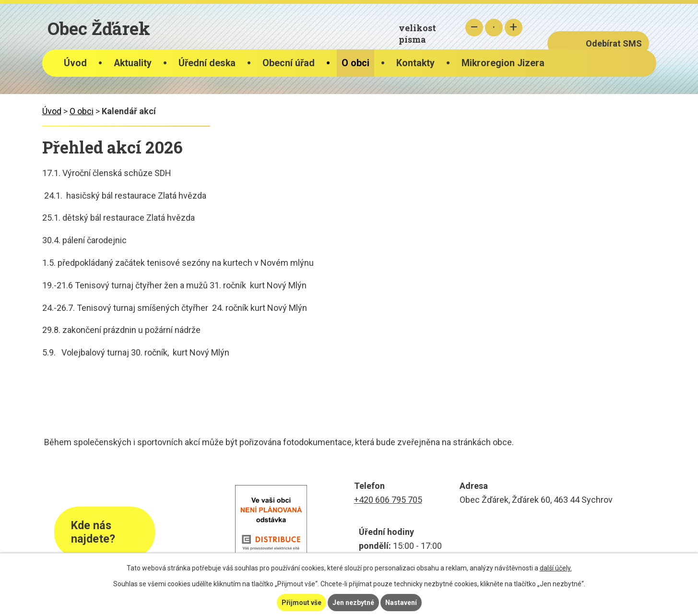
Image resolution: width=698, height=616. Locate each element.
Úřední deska (207, 63)
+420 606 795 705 (388, 500)
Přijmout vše (302, 603)
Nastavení (401, 603)
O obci (355, 63)
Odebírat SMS (614, 43)
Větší (514, 28)
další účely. (556, 568)
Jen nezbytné (353, 603)
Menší (474, 28)
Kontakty (415, 63)
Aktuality (133, 63)
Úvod (75, 63)
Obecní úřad (289, 63)
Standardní (494, 28)
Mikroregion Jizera (503, 63)
